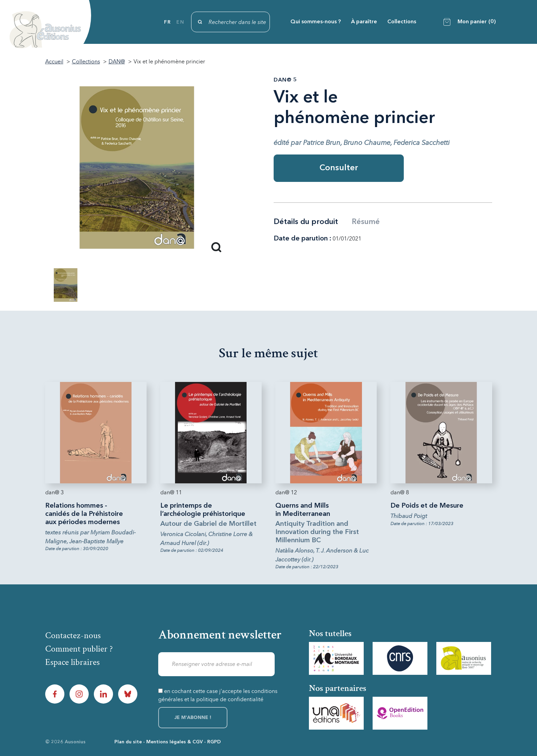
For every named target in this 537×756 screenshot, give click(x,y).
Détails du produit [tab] (306, 222)
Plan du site (128, 742)
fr (167, 22)
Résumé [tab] (366, 222)
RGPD (214, 742)
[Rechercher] (230, 22)
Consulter (339, 168)
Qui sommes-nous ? (316, 22)
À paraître (364, 22)
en (180, 22)
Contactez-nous (73, 635)
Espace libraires (72, 662)
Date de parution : (302, 239)
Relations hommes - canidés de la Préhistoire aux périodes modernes (84, 514)
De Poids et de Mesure (427, 506)
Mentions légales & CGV (174, 742)
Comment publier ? (79, 649)
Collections (402, 22)
